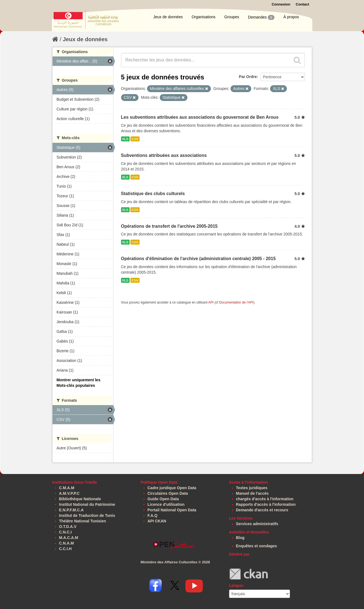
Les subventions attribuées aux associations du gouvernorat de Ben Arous (200, 117)
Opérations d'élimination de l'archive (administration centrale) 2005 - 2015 (198, 259)
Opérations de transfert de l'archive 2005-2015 (169, 226)
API (211, 302)
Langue (236, 585)
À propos (291, 17)
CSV (135, 139)
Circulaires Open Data (168, 493)
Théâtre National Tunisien (83, 521)
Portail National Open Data (172, 510)
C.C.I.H (66, 549)
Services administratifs (257, 524)
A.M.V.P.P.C (69, 493)
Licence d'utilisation (166, 504)
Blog (240, 538)
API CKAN (157, 521)
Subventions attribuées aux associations (164, 155)
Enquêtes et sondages (257, 546)
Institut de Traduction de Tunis (87, 515)
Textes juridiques (252, 488)
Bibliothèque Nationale (80, 499)
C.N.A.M (67, 543)
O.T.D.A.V (68, 527)
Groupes (232, 17)
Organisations (203, 17)
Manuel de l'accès (252, 493)
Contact (302, 4)
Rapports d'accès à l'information (266, 504)
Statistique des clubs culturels (153, 194)
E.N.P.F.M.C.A (71, 510)
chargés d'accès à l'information (265, 499)
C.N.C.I (66, 532)
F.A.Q (153, 515)
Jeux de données (168, 17)
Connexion (281, 4)
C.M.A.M (67, 488)
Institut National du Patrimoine (87, 504)
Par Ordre (248, 77)
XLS (125, 139)
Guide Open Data (163, 499)
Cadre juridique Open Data (172, 488)
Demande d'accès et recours (262, 510)
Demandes (261, 17)
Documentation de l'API (236, 302)
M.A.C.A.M (69, 538)
